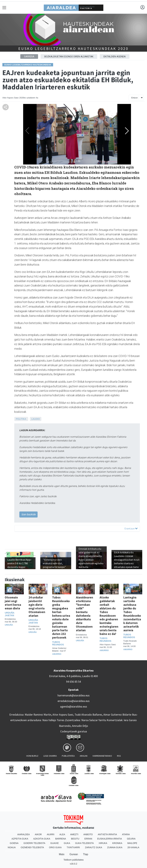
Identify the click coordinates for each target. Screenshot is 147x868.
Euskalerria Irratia (109, 839)
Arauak (84, 756)
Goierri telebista (34, 843)
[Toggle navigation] (4, 8)
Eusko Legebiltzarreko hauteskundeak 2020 (73, 49)
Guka (67, 843)
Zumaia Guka (115, 847)
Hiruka (103, 843)
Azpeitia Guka (20, 839)
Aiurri (51, 834)
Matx (62, 854)
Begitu (75, 839)
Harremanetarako (102, 756)
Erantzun (131, 528)
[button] (127, 131)
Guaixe (54, 843)
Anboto (88, 834)
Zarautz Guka (94, 847)
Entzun (134, 98)
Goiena (14, 843)
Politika (21, 419)
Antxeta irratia (107, 834)
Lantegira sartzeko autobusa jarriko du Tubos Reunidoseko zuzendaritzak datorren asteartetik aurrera (132, 614)
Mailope (132, 843)
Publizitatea (68, 756)
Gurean (74, 854)
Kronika (117, 843)
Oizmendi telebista (32, 847)
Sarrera (29, 57)
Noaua (12, 847)
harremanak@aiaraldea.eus (74, 695)
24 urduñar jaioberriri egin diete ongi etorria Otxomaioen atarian (37, 606)
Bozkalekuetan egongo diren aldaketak (69, 57)
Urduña (9, 625)
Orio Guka (55, 847)
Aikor (38, 834)
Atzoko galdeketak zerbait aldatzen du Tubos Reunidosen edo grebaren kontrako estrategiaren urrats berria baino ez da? (109, 616)
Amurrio (57, 654)
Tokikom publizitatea (73, 860)
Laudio (36, 419)
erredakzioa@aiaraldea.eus (74, 701)
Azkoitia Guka (42, 839)
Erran (88, 839)
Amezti (74, 834)
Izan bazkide (28, 514)
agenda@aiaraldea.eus (74, 707)
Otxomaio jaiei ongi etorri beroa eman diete (13, 603)
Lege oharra (50, 756)
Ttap (86, 854)
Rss (119, 756)
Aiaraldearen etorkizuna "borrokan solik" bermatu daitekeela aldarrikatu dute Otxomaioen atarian (85, 614)
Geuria (131, 839)
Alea (62, 834)
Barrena (61, 839)
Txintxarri (73, 847)
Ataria (126, 834)
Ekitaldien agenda (115, 57)
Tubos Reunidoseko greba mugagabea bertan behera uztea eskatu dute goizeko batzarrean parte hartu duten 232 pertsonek (61, 617)
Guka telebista (84, 843)
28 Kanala (133, 847)
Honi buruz (32, 756)
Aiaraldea (24, 834)
